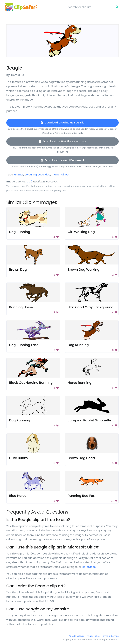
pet (67, 175)
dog (48, 175)
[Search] (89, 7)
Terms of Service (110, 636)
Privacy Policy (93, 636)
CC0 (30, 182)
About (72, 636)
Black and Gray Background (91, 307)
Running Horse (21, 307)
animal (19, 175)
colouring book (34, 175)
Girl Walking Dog (81, 232)
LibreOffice (89, 567)
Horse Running (80, 383)
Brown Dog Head (81, 458)
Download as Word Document (62, 160)
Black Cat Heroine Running (31, 383)
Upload (80, 636)
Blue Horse (18, 496)
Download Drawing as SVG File (62, 123)
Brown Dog (18, 270)
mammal (58, 175)
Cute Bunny (19, 458)
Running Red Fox (81, 496)
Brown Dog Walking (84, 270)
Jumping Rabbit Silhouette (90, 420)
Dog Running (20, 232)
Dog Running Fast (23, 345)
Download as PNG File (62, 141)
